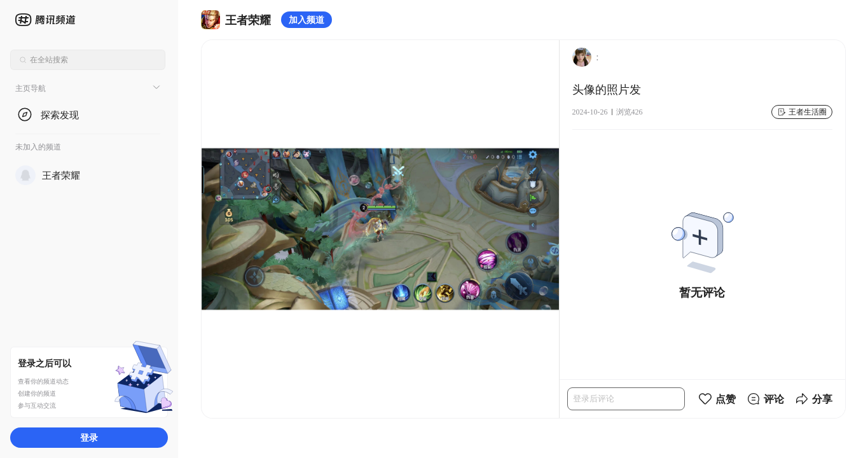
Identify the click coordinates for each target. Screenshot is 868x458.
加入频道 (307, 19)
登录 (89, 437)
